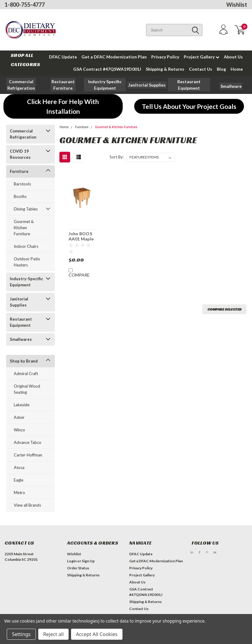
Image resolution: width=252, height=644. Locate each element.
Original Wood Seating (27, 389)
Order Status (78, 568)
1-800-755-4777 (25, 5)
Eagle (19, 480)
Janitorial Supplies (19, 302)
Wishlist (237, 5)
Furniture (19, 171)
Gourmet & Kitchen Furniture (24, 228)
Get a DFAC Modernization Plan (114, 57)
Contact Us (201, 69)
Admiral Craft (26, 374)
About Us (233, 57)
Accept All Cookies (97, 634)
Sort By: (117, 157)
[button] (63, 85)
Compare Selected (224, 309)
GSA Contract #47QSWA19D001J (107, 69)
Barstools (22, 184)
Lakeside (22, 405)
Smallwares (21, 339)
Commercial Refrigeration (23, 134)
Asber (19, 417)
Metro (19, 493)
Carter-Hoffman (28, 455)
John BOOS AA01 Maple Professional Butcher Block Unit (82, 236)
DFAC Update (63, 57)
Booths (20, 196)
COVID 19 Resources (20, 154)
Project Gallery (201, 57)
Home (237, 69)
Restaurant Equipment (21, 322)
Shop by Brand (24, 361)
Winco (19, 430)
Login (72, 561)
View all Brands (27, 505)
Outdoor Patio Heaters (27, 262)
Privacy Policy (165, 57)
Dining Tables (26, 209)
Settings (21, 634)
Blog (221, 69)
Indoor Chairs (26, 246)
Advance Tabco (28, 442)
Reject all (53, 634)
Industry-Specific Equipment (26, 282)
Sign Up (88, 561)
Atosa (19, 467)
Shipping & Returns (165, 69)
